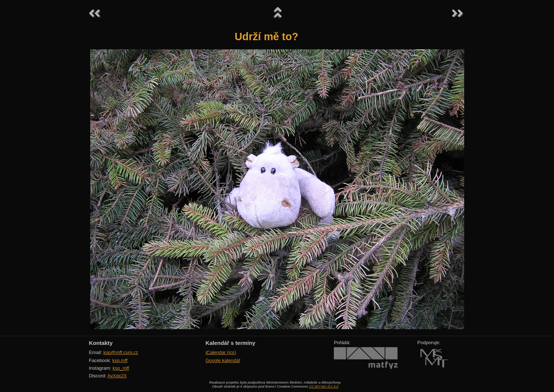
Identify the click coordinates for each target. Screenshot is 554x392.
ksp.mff (120, 360)
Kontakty (101, 343)
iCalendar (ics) (221, 352)
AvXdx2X (117, 376)
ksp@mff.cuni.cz (121, 352)
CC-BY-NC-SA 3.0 (324, 386)
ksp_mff (121, 368)
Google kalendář (223, 360)
